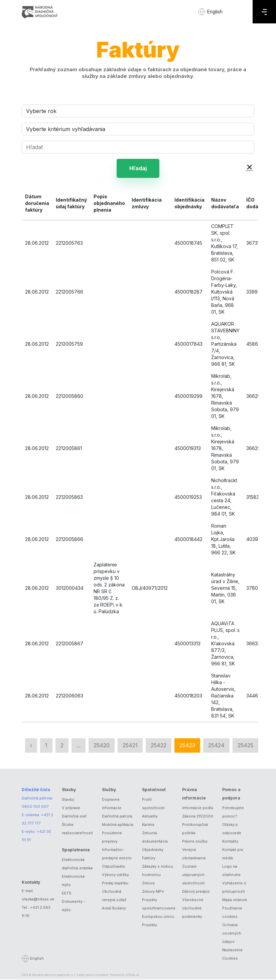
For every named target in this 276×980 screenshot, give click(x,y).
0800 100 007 (35, 807)
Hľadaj (138, 169)
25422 (159, 746)
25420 (102, 746)
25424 (216, 746)
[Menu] (264, 12)
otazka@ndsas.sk (38, 900)
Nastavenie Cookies (232, 955)
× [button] (249, 166)
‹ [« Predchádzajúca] (31, 746)
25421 (130, 746)
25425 (245, 746)
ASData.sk (132, 976)
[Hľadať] (138, 147)
